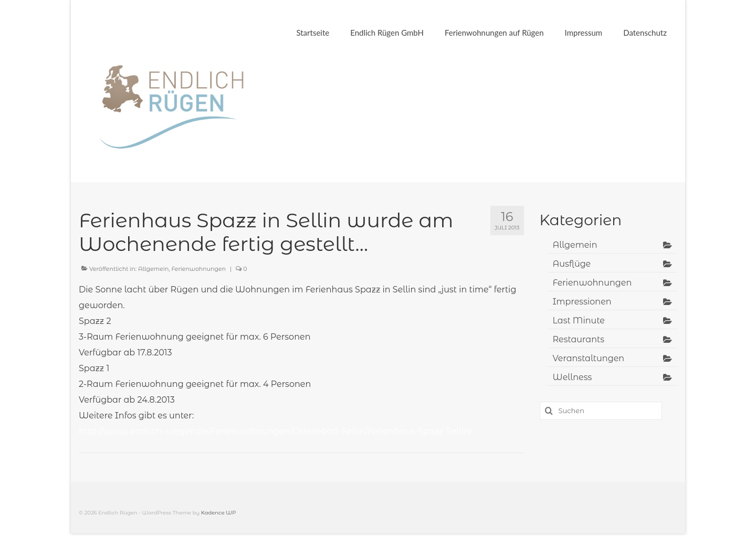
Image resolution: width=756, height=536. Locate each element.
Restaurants (579, 339)
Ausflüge (572, 264)
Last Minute (579, 320)
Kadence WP (219, 513)
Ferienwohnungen (199, 269)
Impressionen (582, 302)
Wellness (573, 377)
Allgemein (153, 269)
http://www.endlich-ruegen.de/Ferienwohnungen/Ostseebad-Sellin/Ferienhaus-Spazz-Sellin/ (276, 431)
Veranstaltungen (589, 358)
